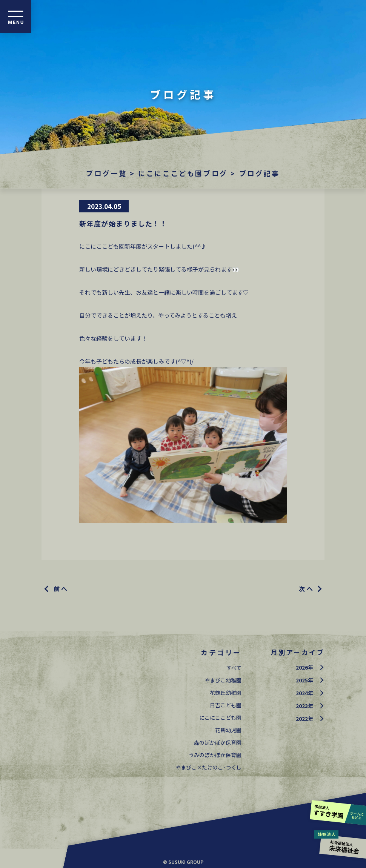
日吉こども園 (226, 705)
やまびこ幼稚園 (223, 680)
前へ (61, 588)
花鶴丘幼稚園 (226, 693)
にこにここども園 (220, 717)
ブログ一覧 (106, 173)
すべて (234, 668)
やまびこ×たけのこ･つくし (208, 767)
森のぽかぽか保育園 (218, 742)
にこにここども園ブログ (183, 173)
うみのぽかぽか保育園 (215, 755)
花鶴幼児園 (228, 730)
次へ (307, 588)
